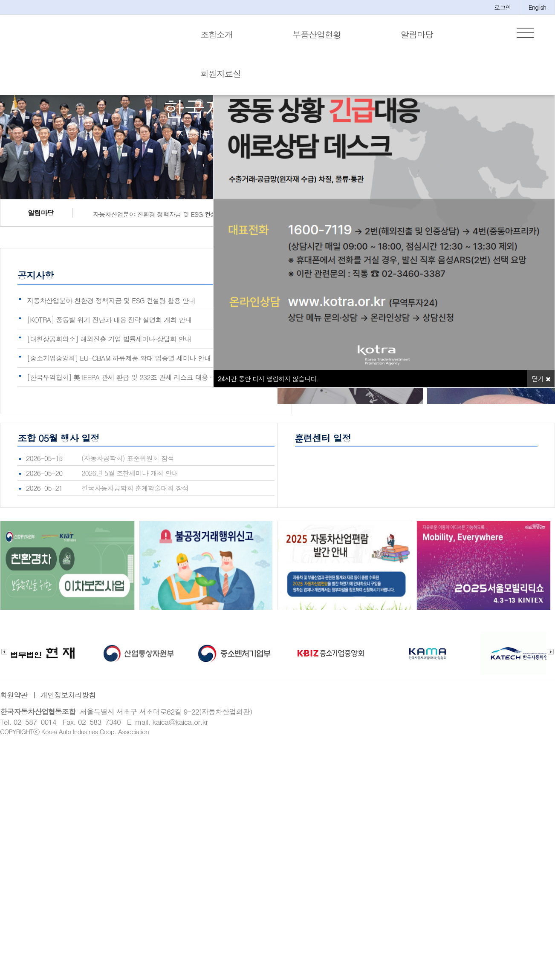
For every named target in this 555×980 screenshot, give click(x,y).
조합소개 (217, 34)
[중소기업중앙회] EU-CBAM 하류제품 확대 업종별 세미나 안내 (119, 364)
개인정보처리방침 (68, 700)
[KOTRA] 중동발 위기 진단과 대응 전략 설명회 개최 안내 (109, 325)
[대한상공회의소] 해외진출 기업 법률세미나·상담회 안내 (109, 344)
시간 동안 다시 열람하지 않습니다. (268, 384)
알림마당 (417, 34)
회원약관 (14, 700)
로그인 (503, 7)
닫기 (541, 384)
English (537, 7)
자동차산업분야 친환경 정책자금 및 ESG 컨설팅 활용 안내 (168, 220)
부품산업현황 (317, 34)
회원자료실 (221, 73)
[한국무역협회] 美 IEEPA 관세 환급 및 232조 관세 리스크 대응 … (121, 383)
